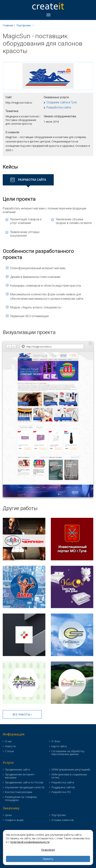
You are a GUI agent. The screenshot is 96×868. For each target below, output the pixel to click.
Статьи (9, 751)
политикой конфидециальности (30, 842)
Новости (10, 746)
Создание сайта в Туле (62, 102)
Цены (8, 815)
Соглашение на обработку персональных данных (68, 753)
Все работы (22, 714)
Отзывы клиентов (62, 820)
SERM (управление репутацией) (71, 770)
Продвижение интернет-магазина (20, 776)
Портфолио (24, 25)
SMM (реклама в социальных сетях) (69, 776)
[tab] (28, 180)
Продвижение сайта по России (24, 783)
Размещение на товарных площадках (21, 799)
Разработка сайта (59, 107)
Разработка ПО (61, 792)
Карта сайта (59, 746)
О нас (8, 741)
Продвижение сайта (17, 770)
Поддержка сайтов (63, 787)
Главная (8, 25)
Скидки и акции (14, 820)
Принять (48, 859)
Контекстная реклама (18, 792)
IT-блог (56, 741)
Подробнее (48, 850)
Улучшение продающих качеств (25, 787)
